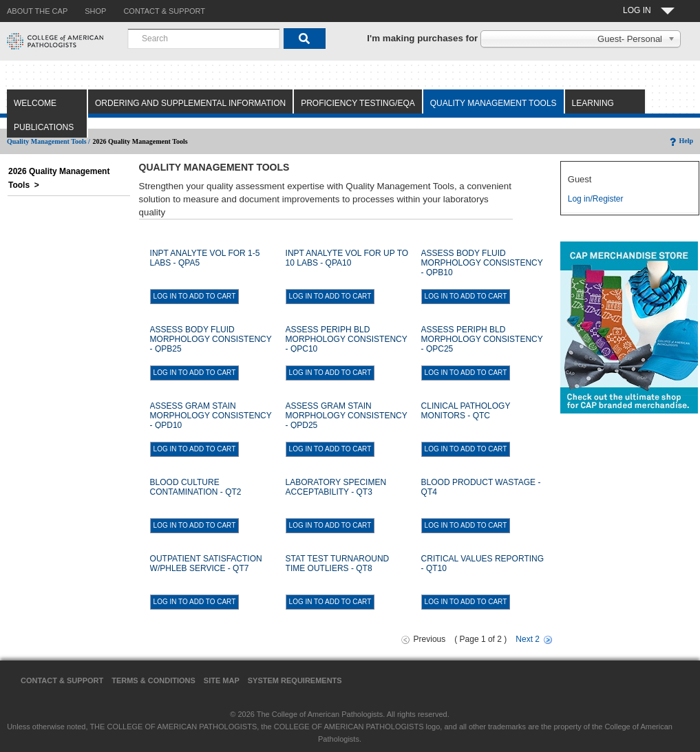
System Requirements (295, 680)
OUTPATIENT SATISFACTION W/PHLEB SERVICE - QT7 (206, 563)
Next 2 (528, 639)
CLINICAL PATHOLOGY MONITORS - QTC (466, 411)
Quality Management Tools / (49, 141)
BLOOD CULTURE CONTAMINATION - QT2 (196, 487)
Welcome (35, 103)
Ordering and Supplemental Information (190, 103)
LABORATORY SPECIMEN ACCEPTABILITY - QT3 (336, 487)
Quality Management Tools (494, 103)
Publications (44, 127)
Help (680, 141)
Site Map (222, 680)
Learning (593, 103)
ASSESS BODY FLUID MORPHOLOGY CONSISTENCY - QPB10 (482, 263)
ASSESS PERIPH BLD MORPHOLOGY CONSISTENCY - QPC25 (482, 339)
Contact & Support (62, 680)
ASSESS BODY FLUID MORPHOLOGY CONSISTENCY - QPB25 (211, 339)
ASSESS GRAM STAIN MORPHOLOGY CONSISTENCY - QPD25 (347, 416)
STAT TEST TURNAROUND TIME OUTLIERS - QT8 (338, 563)
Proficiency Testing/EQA (358, 103)
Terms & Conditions (153, 680)
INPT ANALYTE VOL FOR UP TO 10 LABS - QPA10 (347, 258)
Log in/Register (596, 199)
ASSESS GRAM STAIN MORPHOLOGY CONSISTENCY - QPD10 (211, 416)
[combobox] (204, 39)
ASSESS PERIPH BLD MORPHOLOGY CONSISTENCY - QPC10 (347, 339)
